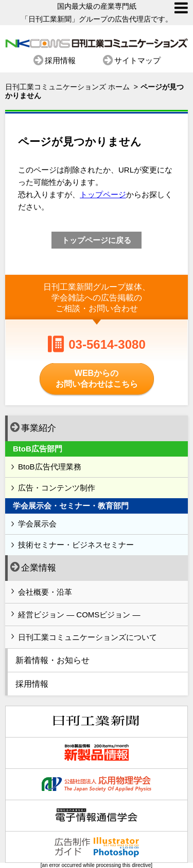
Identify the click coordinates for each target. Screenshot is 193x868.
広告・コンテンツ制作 (57, 488)
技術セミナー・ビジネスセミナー (76, 545)
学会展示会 (37, 524)
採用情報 (60, 60)
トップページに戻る (97, 240)
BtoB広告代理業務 (50, 467)
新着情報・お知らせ (52, 660)
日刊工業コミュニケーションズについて (87, 637)
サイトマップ (137, 60)
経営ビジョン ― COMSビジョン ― (79, 615)
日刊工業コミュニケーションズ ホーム (67, 87)
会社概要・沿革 (45, 592)
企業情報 (33, 567)
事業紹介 (33, 427)
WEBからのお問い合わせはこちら (97, 379)
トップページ (103, 194)
